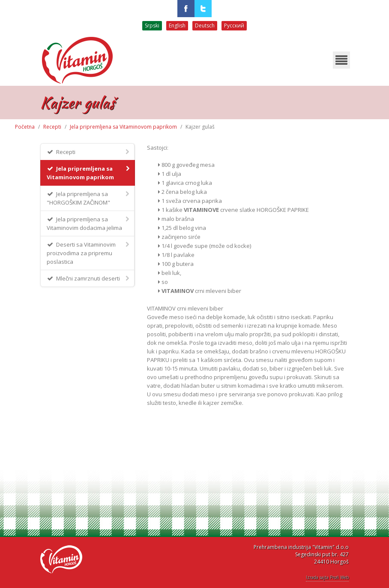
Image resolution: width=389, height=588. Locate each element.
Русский (234, 26)
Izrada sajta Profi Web (327, 577)
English (177, 26)
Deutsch (205, 26)
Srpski (152, 26)
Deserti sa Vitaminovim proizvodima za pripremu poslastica (89, 253)
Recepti (52, 127)
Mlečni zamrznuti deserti (89, 278)
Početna (25, 127)
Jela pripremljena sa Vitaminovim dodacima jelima (89, 223)
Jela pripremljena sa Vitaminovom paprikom (123, 127)
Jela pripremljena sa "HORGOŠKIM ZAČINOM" (89, 198)
